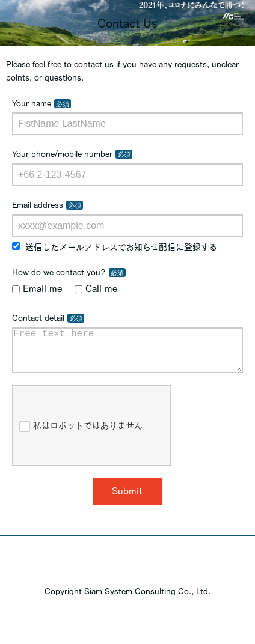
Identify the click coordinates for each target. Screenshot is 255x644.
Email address (38, 205)
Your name (32, 103)
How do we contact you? (59, 272)
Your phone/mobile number (62, 154)
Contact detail (38, 318)
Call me (96, 288)
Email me (37, 288)
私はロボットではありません (81, 436)
